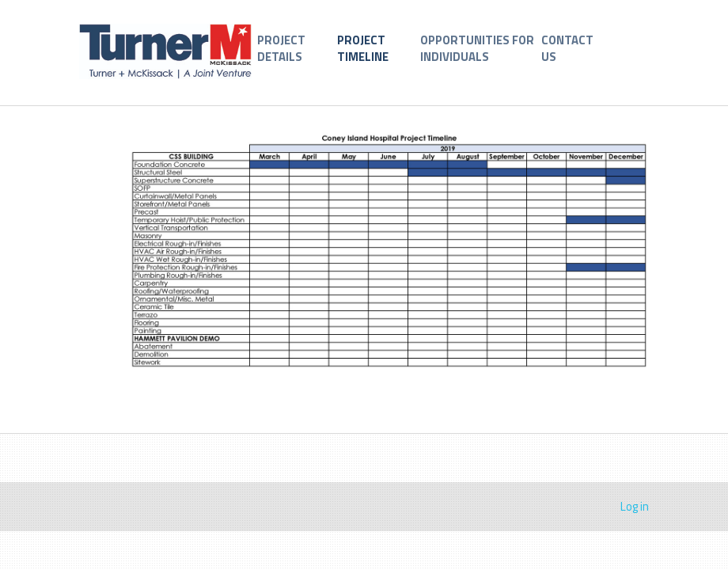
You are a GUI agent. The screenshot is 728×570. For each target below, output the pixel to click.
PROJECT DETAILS (281, 48)
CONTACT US (567, 48)
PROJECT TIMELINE (363, 48)
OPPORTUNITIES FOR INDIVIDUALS (477, 48)
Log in (635, 506)
